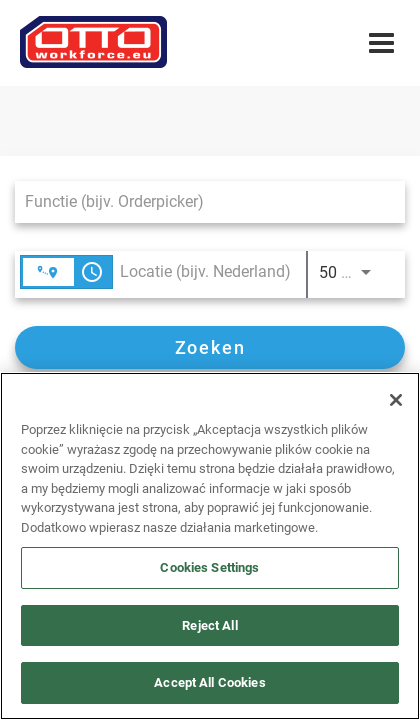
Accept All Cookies (209, 682)
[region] (210, 546)
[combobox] (200, 201)
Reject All (209, 625)
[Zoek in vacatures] (210, 347)
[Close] (396, 400)
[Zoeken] (210, 347)
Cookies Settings (209, 567)
